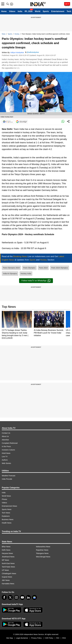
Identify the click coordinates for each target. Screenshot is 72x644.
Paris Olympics (29, 268)
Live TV (5, 457)
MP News (5, 560)
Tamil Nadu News (8, 567)
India (20, 11)
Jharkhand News (8, 557)
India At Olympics (10, 273)
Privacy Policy (36, 638)
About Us (5, 436)
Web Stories (6, 463)
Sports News (7, 509)
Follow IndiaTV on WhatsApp (36, 281)
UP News (5, 570)
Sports (46, 11)
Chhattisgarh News (9, 574)
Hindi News (6, 453)
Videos (12, 11)
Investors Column (8, 450)
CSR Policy (49, 638)
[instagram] (16, 597)
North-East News (8, 563)
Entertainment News (9, 506)
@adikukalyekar (33, 52)
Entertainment (58, 11)
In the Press (6, 446)
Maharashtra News (43, 547)
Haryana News (7, 553)
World (38, 11)
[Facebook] (4, 597)
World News (6, 496)
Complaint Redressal (10, 443)
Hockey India (26, 273)
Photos (4, 499)
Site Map (9, 638)
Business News (8, 519)
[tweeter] (10, 597)
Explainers (6, 516)
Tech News (6, 513)
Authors (5, 460)
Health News (7, 523)
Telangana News (42, 553)
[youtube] (22, 597)
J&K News (6, 580)
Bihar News (6, 547)
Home (4, 11)
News (4, 34)
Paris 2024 (43, 268)
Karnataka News (8, 584)
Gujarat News (7, 577)
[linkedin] (28, 597)
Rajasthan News (42, 550)
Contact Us (6, 433)
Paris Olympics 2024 (11, 268)
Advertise (5, 440)
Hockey (17, 34)
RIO (58, 638)
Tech (69, 11)
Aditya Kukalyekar (17, 52)
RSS (64, 638)
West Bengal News (43, 557)
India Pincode (7, 479)
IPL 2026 (29, 11)
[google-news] (34, 597)
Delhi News (6, 550)
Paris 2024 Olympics (60, 268)
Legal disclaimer (22, 638)
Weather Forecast (9, 476)
